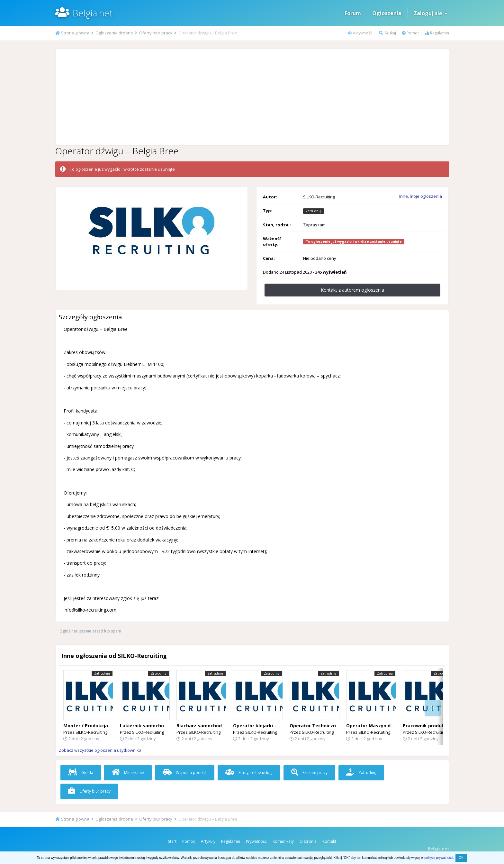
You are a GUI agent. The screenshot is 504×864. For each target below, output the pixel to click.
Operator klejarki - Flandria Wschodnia (278, 726)
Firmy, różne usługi (249, 773)
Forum (353, 13)
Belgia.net (93, 13)
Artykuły (208, 841)
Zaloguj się (431, 13)
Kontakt (329, 841)
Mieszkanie (128, 773)
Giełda (81, 773)
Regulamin (437, 33)
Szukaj (387, 33)
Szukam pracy (309, 773)
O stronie (308, 841)
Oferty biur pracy (89, 791)
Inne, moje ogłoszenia (421, 196)
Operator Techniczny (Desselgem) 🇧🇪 (333, 726)
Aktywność (360, 33)
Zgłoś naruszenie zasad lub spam (91, 631)
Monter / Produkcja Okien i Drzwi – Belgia (111, 726)
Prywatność (256, 841)
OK (461, 858)
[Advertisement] (252, 97)
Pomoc (411, 33)
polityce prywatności (439, 858)
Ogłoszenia (387, 13)
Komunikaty (283, 841)
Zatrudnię (361, 773)
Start (172, 841)
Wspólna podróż (185, 773)
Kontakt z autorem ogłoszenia (352, 290)
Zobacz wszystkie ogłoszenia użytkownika (100, 750)
